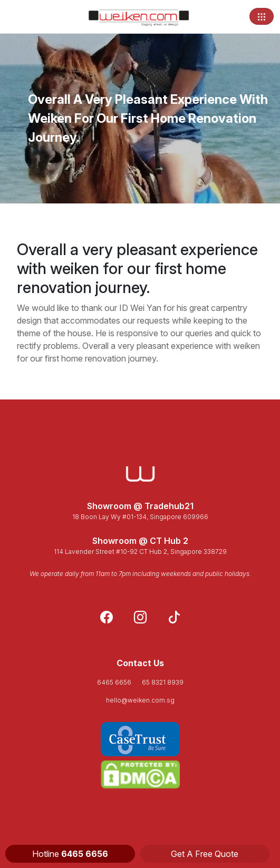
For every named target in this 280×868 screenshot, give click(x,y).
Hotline (70, 854)
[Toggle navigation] (262, 16)
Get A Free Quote (205, 854)
